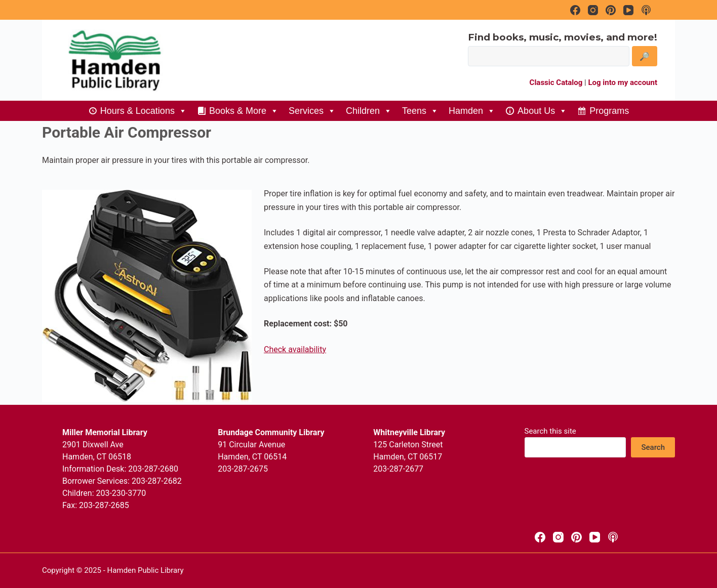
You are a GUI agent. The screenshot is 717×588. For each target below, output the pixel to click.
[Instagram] (558, 537)
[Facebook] (540, 537)
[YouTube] (595, 537)
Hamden (472, 111)
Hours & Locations (144, 111)
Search (653, 447)
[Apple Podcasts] (613, 537)
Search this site (550, 431)
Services (312, 111)
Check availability (295, 349)
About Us (542, 111)
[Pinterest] (576, 537)
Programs (609, 111)
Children (369, 111)
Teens (420, 111)
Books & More (244, 111)
